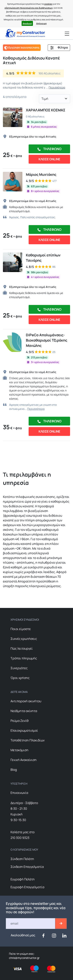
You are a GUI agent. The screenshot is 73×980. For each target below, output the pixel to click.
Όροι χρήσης (20, 678)
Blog (14, 770)
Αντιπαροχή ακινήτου (26, 701)
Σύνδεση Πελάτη (22, 859)
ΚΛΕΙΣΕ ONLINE (49, 159)
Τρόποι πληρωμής (24, 658)
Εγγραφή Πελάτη (23, 879)
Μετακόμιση (19, 750)
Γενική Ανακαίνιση (24, 760)
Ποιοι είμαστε (21, 629)
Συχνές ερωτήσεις (24, 639)
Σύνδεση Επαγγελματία (27, 867)
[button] (55, 99)
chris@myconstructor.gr (24, 958)
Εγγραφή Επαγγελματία (27, 887)
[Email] (31, 924)
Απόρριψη (41, 23)
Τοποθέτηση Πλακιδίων (28, 740)
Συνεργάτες (19, 668)
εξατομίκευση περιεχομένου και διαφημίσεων (29, 8)
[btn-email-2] (61, 924)
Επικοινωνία (19, 793)
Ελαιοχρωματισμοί (24, 730)
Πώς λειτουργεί (22, 648)
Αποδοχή (27, 23)
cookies (48, 4)
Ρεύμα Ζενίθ (20, 721)
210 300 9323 (20, 838)
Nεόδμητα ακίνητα (24, 711)
